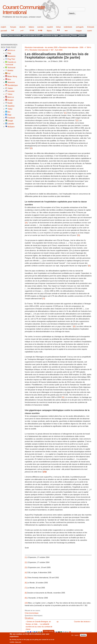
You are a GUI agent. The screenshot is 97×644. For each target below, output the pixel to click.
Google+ (11, 100)
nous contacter (15, 35)
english (3, 27)
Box (9, 112)
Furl (9, 73)
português (80, 27)
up (58, 622)
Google (10, 121)
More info (18, 643)
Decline (83, 636)
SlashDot (11, 106)
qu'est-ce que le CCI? (32, 35)
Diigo (9, 115)
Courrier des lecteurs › (82, 622)
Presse (74, 35)
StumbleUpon (13, 85)
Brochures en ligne (50, 35)
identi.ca (11, 97)
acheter (82, 35)
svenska (40, 27)
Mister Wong (12, 76)
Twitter (10, 109)
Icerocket (11, 91)
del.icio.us (11, 50)
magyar (79, 31)
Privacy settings (48, 632)
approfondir (65, 35)
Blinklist (10, 71)
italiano (31, 27)
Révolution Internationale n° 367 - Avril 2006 (46, 50)
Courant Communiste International (24, 10)
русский (4, 31)
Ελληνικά (91, 27)
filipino (49, 31)
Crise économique (32, 613)
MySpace (11, 127)
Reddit (10, 103)
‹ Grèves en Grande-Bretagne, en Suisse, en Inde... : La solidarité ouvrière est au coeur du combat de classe (39, 625)
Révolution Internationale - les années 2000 (41, 47)
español (50, 27)
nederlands (68, 27)
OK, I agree (75, 636)
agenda (5, 35)
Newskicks (12, 56)
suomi (90, 31)
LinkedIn (11, 124)
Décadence (29, 618)
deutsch (22, 27)
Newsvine (11, 82)
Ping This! (11, 59)
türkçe (58, 27)
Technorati (11, 68)
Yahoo (10, 94)
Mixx (9, 79)
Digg (9, 53)
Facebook (11, 118)
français (13, 27)
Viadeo (10, 88)
